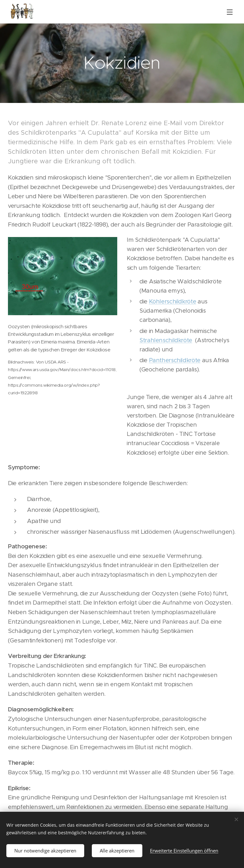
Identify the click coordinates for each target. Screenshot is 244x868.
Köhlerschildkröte (173, 301)
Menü (230, 12)
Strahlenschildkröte (166, 340)
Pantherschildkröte (175, 360)
